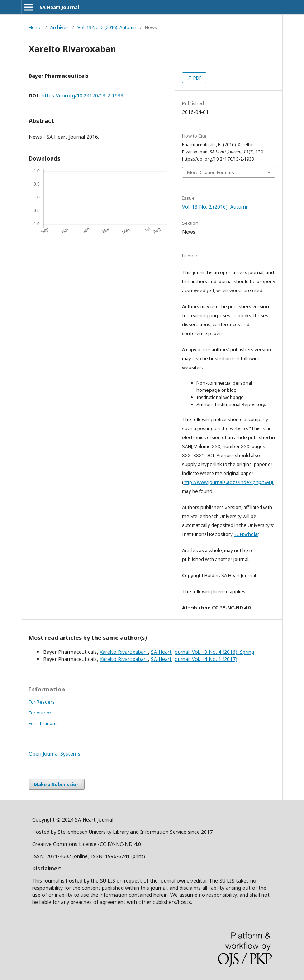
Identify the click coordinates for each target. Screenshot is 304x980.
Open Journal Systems (54, 754)
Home (35, 27)
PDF (197, 78)
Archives (60, 27)
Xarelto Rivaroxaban (124, 652)
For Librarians (43, 723)
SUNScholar (246, 534)
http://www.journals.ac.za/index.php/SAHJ (228, 482)
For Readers (42, 702)
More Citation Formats (211, 172)
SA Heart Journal (59, 7)
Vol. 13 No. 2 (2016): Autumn (107, 27)
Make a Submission (57, 784)
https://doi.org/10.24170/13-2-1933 (82, 96)
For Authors (41, 713)
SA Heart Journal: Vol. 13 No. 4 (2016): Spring (203, 652)
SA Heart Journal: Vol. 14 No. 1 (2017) (194, 659)
